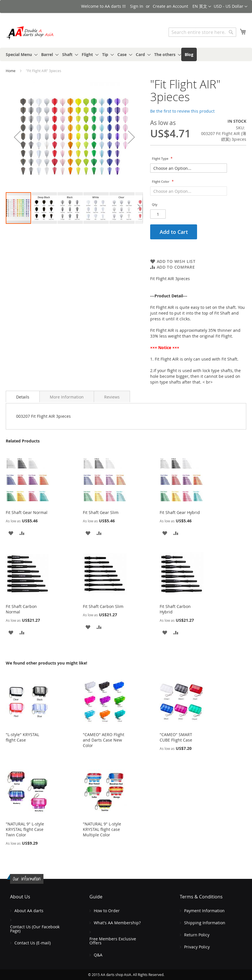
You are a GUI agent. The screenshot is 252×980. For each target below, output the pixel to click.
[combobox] (202, 32)
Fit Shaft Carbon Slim (103, 606)
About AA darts (29, 911)
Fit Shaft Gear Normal (27, 512)
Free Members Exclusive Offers (113, 941)
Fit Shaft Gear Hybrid (180, 512)
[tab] (23, 396)
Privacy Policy (197, 947)
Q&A (98, 955)
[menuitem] (20, 54)
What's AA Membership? (117, 923)
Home (11, 71)
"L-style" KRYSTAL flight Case (22, 737)
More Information (67, 397)
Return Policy (197, 935)
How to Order (107, 911)
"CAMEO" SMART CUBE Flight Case (176, 737)
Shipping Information (205, 923)
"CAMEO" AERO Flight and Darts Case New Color (104, 740)
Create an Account (170, 6)
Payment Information (204, 911)
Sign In (137, 6)
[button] (231, 7)
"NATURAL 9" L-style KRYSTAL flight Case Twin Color (25, 829)
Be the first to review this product (182, 111)
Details (23, 397)
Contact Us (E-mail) (33, 943)
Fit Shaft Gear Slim (101, 512)
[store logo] (30, 33)
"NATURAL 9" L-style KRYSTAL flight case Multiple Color (102, 829)
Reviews (112, 397)
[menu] (126, 54)
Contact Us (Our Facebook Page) (35, 929)
